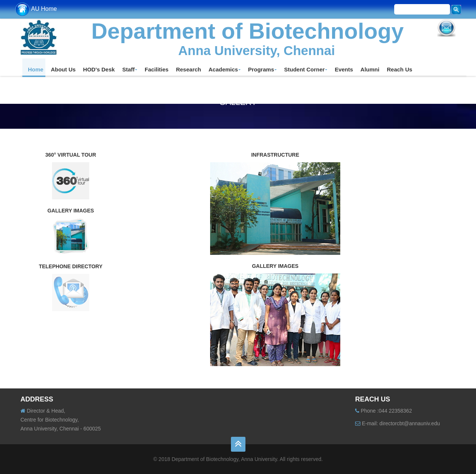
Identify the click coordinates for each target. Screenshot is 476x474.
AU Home (36, 9)
